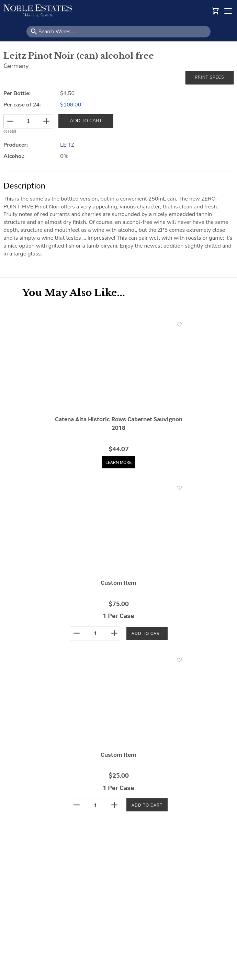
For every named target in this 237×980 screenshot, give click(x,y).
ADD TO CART (86, 121)
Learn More (118, 462)
